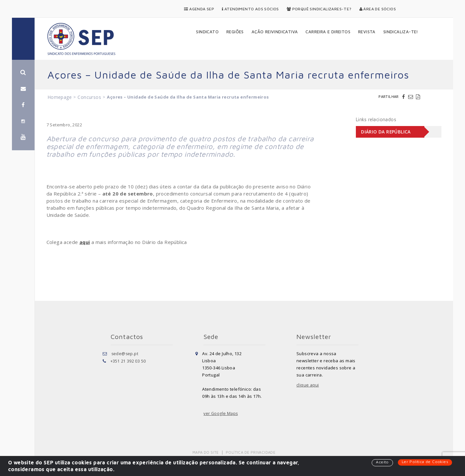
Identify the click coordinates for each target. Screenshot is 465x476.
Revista (367, 32)
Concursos (89, 97)
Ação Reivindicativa (275, 32)
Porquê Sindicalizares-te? (319, 9)
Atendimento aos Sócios (250, 9)
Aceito (380, 462)
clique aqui (308, 385)
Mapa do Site (206, 452)
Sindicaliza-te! (401, 32)
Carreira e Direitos (328, 32)
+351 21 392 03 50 (128, 360)
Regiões (235, 32)
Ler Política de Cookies (424, 462)
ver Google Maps (221, 413)
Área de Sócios (378, 9)
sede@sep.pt (125, 353)
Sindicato (207, 32)
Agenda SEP (199, 9)
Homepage (60, 97)
